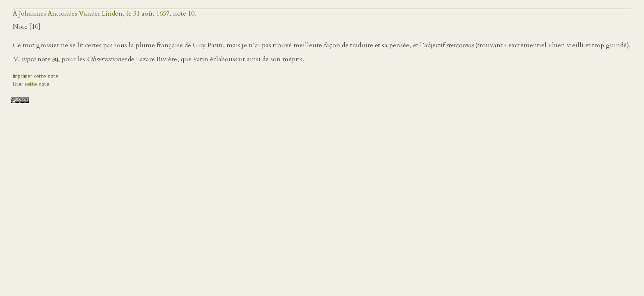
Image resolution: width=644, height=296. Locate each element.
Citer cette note (31, 84)
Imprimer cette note (36, 76)
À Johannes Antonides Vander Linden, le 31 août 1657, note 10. (104, 14)
